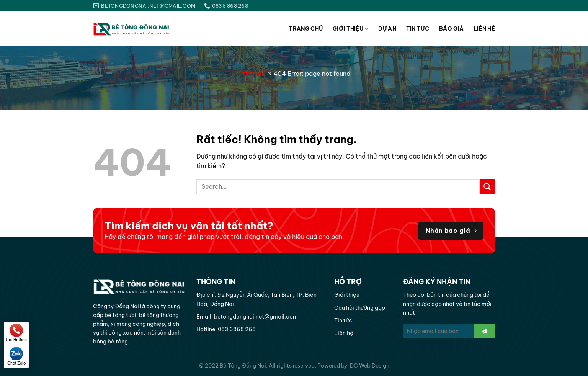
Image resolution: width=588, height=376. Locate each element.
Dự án (387, 29)
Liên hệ (484, 29)
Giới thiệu (350, 29)
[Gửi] (487, 187)
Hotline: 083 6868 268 (226, 329)
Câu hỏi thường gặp (360, 308)
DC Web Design (370, 366)
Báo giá (451, 29)
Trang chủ (306, 29)
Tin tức (418, 29)
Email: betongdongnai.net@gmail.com (247, 317)
